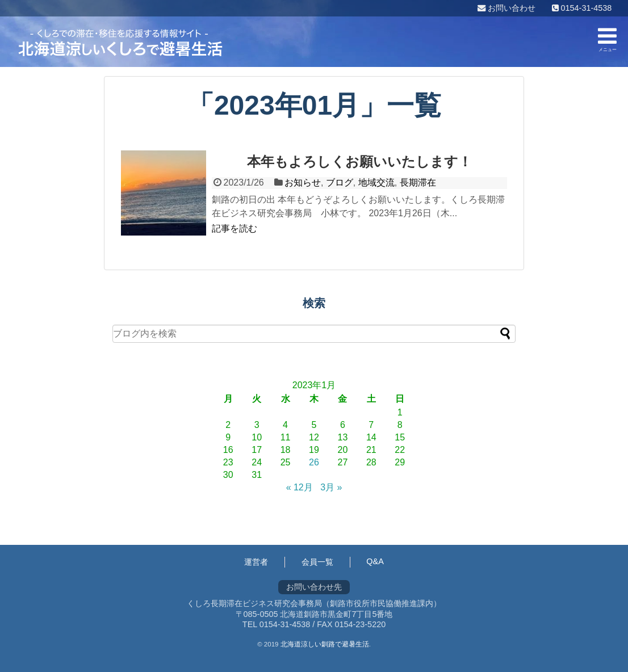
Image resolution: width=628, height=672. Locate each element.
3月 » (331, 487)
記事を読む (235, 228)
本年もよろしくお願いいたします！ (359, 161)
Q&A (375, 561)
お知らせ (303, 182)
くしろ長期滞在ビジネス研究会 (120, 43)
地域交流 (376, 182)
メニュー (607, 39)
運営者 (256, 562)
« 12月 (300, 487)
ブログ (340, 182)
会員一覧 (317, 562)
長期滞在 (418, 182)
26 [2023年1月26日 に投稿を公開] (314, 462)
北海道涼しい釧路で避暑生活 (325, 644)
